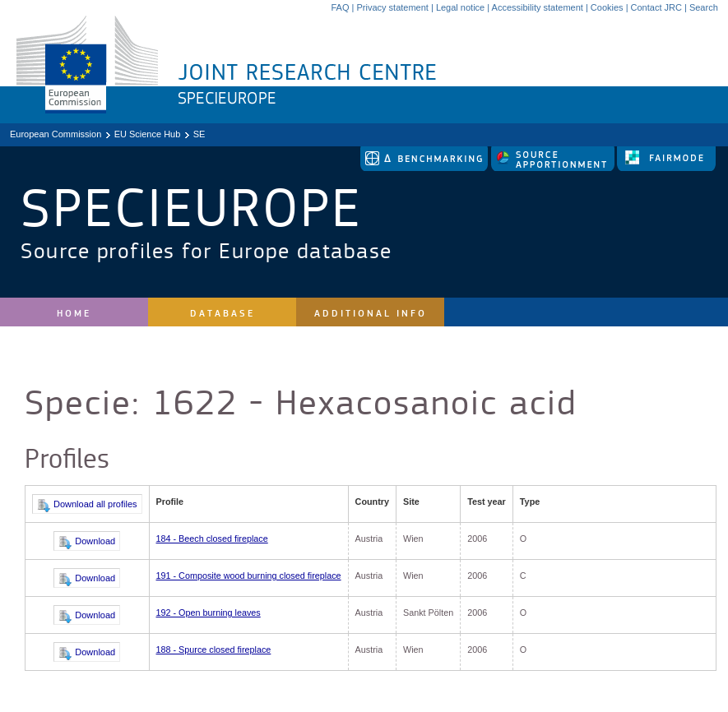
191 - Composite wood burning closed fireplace (249, 576)
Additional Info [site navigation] (371, 314)
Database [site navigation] (223, 314)
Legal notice (460, 7)
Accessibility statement (538, 7)
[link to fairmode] (666, 168)
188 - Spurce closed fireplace (214, 650)
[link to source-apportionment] (554, 168)
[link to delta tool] (425, 168)
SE (199, 134)
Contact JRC (656, 7)
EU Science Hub (148, 134)
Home (74, 314)
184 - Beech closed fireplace (212, 539)
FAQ (340, 7)
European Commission (56, 134)
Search (704, 7)
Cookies (607, 7)
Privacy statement (392, 7)
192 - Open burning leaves (209, 613)
